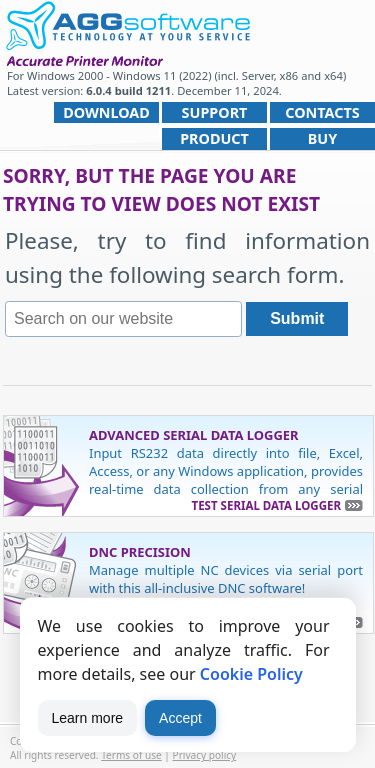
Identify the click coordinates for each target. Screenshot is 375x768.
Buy (322, 138)
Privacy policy (205, 755)
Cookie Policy (251, 674)
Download (106, 112)
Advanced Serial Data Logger (194, 435)
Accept (180, 718)
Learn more (88, 718)
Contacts (322, 112)
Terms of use (131, 755)
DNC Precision (140, 552)
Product (214, 138)
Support (215, 112)
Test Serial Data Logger (266, 505)
